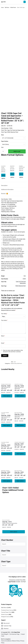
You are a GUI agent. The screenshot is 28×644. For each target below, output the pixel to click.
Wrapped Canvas (19, 384)
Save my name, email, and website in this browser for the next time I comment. (13, 351)
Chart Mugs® (5, 634)
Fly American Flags (15, 634)
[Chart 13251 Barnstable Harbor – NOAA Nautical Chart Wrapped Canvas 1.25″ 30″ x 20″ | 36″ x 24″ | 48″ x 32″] (7, 464)
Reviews (5, 194)
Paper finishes (5, 141)
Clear (2, 147)
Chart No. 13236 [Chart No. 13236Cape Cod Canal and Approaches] (7, 388)
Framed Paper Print (6, 384)
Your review (4, 320)
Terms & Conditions (6, 641)
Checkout (5, 629)
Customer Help (6, 626)
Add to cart (17, 151)
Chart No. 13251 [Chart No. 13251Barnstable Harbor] (7, 447)
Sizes (2, 135)
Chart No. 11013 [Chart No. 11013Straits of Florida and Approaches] (14, 523)
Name (3, 336)
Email (3, 343)
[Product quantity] (3, 151)
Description (4, 186)
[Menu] (3, 2)
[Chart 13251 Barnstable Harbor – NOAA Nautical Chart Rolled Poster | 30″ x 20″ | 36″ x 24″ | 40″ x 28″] (20, 464)
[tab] (13, 186)
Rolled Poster (13, 8)
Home (2, 8)
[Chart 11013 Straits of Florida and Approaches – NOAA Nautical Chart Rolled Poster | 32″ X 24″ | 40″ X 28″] (14, 507)
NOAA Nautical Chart (21, 286)
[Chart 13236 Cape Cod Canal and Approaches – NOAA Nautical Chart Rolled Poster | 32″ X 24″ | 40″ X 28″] (20, 406)
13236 (24, 279)
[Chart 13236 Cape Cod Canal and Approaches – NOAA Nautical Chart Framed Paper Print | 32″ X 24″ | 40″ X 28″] (22, 161)
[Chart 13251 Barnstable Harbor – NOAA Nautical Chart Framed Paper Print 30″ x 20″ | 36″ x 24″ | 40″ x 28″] (20, 435)
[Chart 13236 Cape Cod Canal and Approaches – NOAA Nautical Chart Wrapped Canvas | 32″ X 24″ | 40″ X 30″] (13, 161)
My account (5, 623)
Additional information (7, 190)
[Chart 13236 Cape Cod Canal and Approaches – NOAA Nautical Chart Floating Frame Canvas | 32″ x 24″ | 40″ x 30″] (4, 161)
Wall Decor (7, 8)
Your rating (4, 314)
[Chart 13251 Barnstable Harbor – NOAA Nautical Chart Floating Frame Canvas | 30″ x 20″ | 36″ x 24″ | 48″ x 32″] (7, 435)
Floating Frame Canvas (3, 167)
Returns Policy (16, 641)
